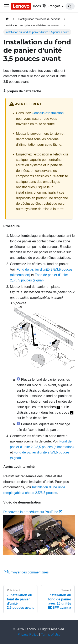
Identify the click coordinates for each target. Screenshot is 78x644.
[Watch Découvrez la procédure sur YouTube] (39, 535)
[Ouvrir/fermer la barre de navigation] (6, 6)
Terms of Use (51, 635)
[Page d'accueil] (7, 19)
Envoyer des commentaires (26, 572)
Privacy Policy (28, 635)
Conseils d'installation (48, 113)
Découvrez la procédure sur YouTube (33, 512)
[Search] (70, 6)
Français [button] (51, 6)
